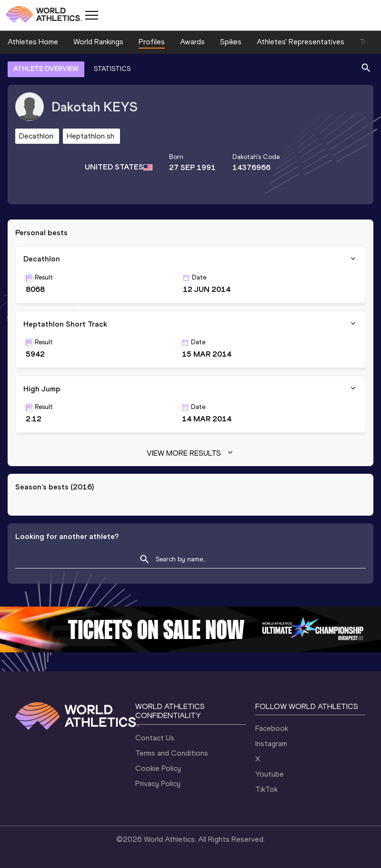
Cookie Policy (158, 768)
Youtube (270, 774)
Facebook (272, 728)
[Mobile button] (91, 15)
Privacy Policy (158, 783)
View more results (191, 453)
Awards (192, 42)
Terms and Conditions (172, 753)
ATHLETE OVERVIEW (46, 69)
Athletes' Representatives (301, 42)
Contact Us (155, 738)
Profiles (152, 42)
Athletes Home (33, 42)
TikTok (266, 789)
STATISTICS (112, 69)
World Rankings (98, 42)
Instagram (271, 743)
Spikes (231, 42)
